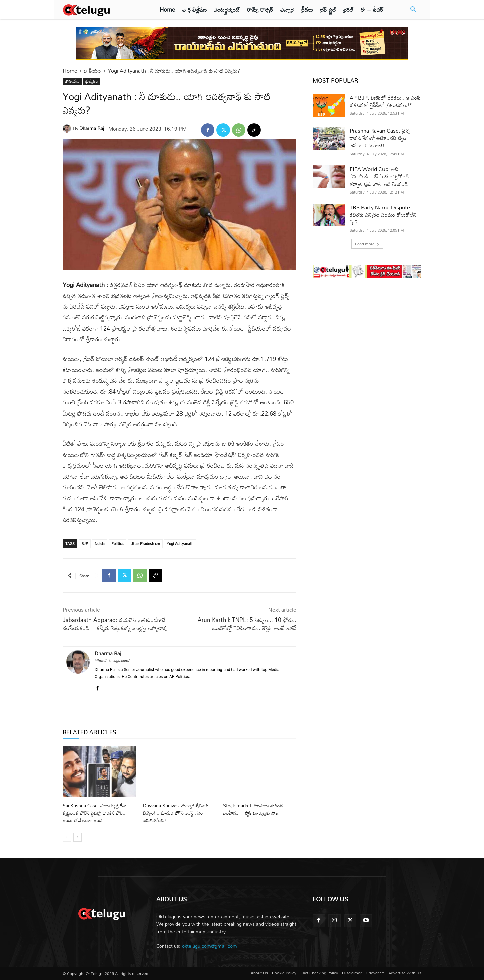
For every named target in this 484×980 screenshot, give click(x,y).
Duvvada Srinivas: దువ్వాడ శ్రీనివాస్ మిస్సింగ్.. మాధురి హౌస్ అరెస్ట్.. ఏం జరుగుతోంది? (174, 813)
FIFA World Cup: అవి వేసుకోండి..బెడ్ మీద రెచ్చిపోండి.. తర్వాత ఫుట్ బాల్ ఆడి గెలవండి (381, 177)
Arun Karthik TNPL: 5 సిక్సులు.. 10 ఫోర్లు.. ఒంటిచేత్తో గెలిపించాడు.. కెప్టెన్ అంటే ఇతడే (247, 624)
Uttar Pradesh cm (145, 544)
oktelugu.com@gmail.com (209, 946)
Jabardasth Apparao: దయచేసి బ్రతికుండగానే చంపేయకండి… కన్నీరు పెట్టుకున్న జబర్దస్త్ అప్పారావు (115, 624)
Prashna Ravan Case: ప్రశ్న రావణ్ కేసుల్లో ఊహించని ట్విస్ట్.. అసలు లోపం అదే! (380, 138)
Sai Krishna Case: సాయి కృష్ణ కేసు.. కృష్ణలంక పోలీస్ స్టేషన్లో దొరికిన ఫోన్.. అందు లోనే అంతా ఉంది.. (98, 813)
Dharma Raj (92, 128)
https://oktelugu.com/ (112, 661)
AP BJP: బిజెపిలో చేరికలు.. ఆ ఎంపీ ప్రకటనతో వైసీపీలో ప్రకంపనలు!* (385, 101)
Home (70, 71)
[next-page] (77, 837)
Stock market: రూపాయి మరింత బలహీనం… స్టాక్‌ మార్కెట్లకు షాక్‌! (257, 809)
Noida (100, 544)
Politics (117, 544)
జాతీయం (92, 71)
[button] (413, 10)
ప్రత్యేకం (92, 81)
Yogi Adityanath (180, 544)
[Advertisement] (367, 338)
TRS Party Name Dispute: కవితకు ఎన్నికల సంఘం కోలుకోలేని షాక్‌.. (383, 215)
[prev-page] (67, 837)
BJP (85, 544)
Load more (367, 244)
